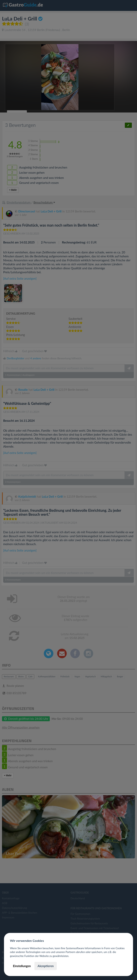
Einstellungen (22, 966)
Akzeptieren (46, 966)
